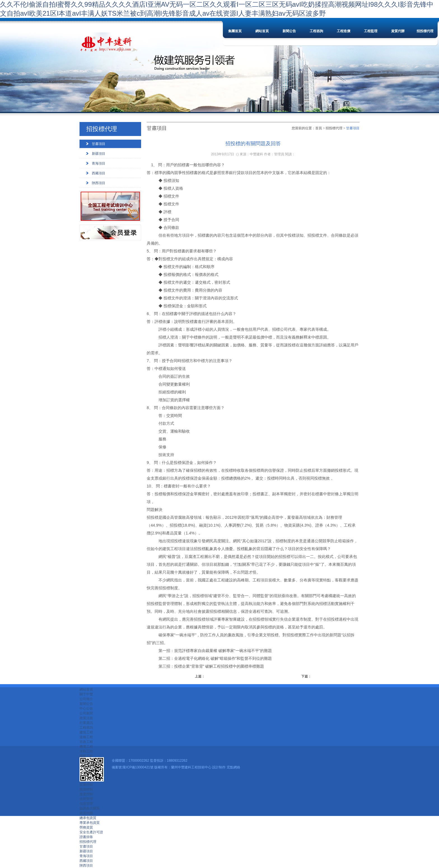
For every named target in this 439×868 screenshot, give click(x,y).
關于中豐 (86, 694)
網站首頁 (262, 31)
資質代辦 (398, 31)
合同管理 (86, 799)
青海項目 (99, 163)
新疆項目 (99, 154)
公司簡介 (86, 699)
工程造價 (344, 31)
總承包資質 (88, 818)
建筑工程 (86, 732)
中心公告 (86, 709)
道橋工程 (86, 737)
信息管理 (86, 804)
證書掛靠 (86, 837)
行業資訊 (86, 723)
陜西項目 (99, 183)
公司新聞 (86, 713)
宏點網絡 (233, 767)
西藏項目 (99, 173)
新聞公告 (289, 31)
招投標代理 (425, 31)
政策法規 (86, 718)
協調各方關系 (90, 808)
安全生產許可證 (91, 832)
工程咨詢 (316, 31)
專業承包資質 (90, 823)
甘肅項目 (99, 144)
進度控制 (86, 794)
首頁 (319, 128)
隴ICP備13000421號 (138, 767)
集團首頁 (235, 31)
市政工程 (86, 742)
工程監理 (371, 31)
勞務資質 (86, 827)
